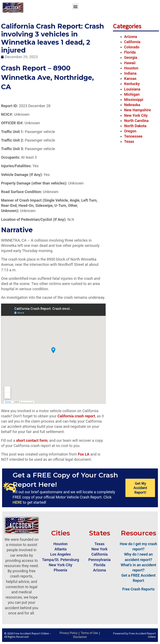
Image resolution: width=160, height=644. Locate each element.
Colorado (132, 47)
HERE (17, 502)
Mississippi (134, 100)
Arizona (131, 37)
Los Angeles (61, 554)
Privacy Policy (69, 633)
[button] (76, 6)
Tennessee (133, 136)
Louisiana (132, 89)
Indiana (130, 73)
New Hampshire (137, 110)
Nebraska (132, 105)
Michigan (132, 94)
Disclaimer (80, 637)
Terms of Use (89, 633)
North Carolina (136, 121)
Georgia (131, 57)
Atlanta (60, 549)
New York (99, 549)
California (132, 42)
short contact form (32, 440)
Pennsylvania (99, 560)
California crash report (76, 416)
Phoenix (61, 570)
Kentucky (132, 84)
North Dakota (135, 126)
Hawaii (130, 63)
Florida (130, 52)
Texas (129, 141)
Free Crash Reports (138, 589)
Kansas (130, 78)
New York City (136, 115)
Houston (131, 68)
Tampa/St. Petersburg (61, 560)
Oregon (130, 131)
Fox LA (84, 454)
